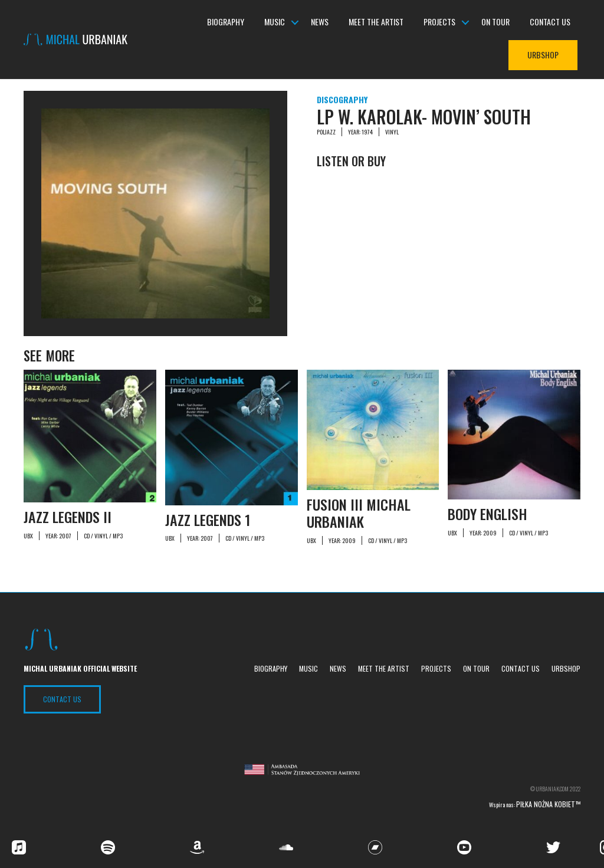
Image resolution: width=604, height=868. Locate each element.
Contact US (62, 699)
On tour (495, 22)
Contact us (550, 22)
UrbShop (543, 55)
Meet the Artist (376, 22)
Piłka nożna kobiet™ (548, 804)
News (320, 22)
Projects (439, 22)
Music (275, 22)
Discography (342, 99)
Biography (226, 22)
